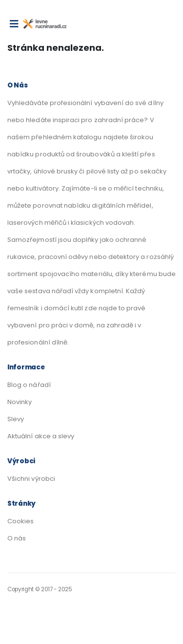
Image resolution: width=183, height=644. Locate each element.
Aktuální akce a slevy (41, 436)
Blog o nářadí (29, 385)
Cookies (20, 521)
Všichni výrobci (31, 479)
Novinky (20, 402)
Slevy (16, 419)
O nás (17, 538)
